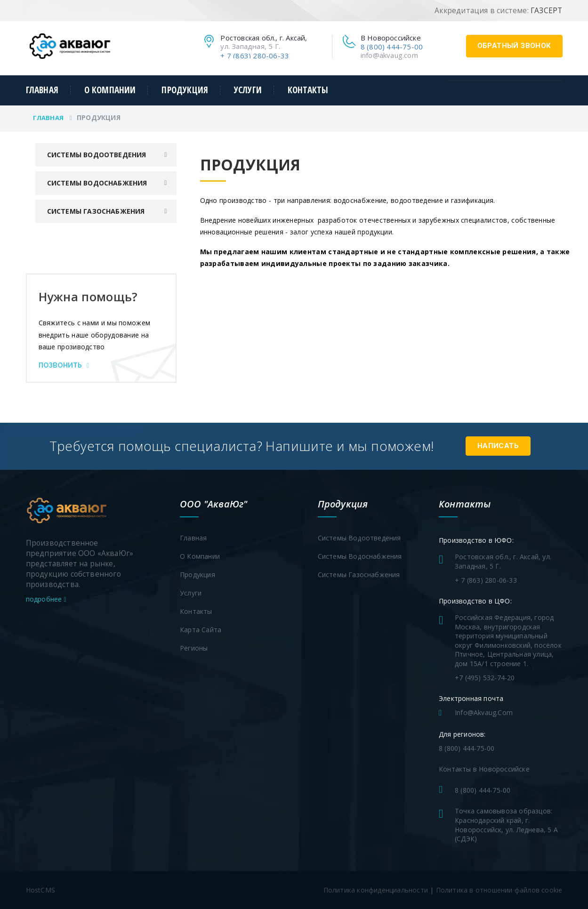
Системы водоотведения (97, 155)
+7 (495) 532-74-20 (485, 678)
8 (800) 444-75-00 (392, 47)
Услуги (248, 90)
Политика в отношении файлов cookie (499, 890)
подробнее (46, 599)
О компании (110, 90)
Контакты (308, 90)
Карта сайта (201, 630)
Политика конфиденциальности (376, 890)
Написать (498, 446)
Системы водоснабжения (97, 183)
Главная (42, 90)
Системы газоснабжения (96, 211)
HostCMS (40, 890)
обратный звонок (514, 46)
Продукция (185, 90)
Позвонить (64, 365)
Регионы (194, 648)
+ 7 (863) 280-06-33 (255, 56)
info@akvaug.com (389, 55)
